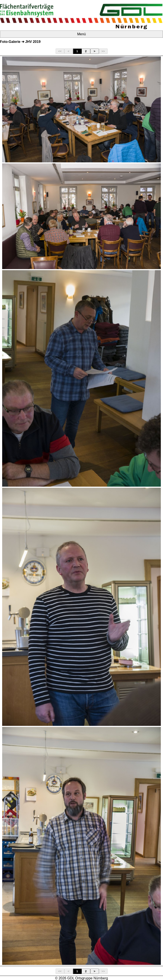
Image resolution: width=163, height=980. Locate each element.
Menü (81, 34)
